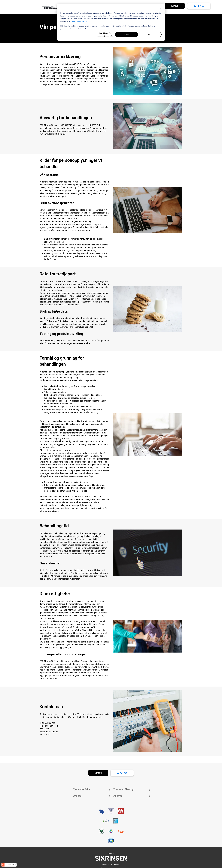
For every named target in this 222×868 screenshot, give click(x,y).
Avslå (150, 34)
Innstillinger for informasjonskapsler (105, 34)
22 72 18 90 (199, 6)
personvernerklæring (79, 22)
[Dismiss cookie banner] (161, 9)
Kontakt (175, 6)
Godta (127, 34)
